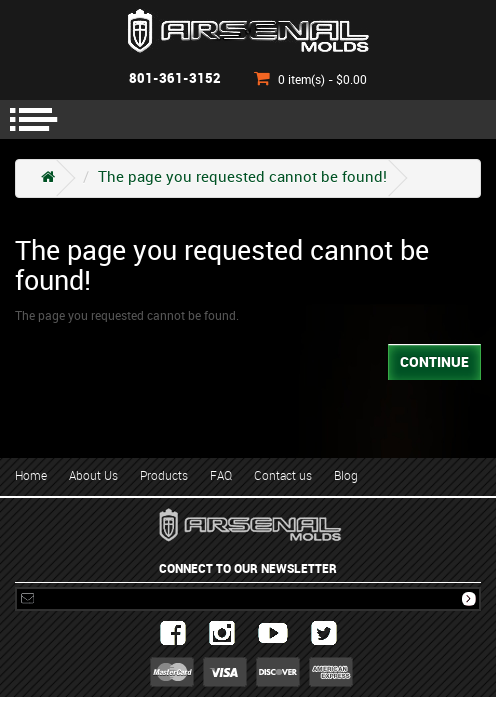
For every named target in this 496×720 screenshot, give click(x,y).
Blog (346, 476)
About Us (93, 476)
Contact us (283, 476)
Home (31, 476)
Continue (434, 362)
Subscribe (469, 599)
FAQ (221, 476)
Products (164, 476)
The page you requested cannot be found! (242, 178)
